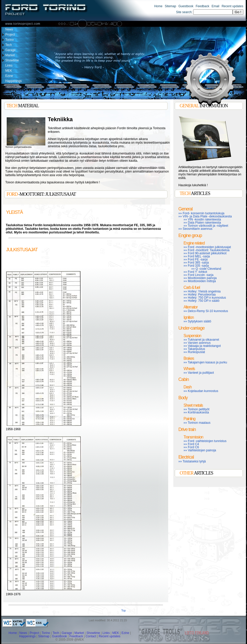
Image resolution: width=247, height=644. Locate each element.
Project (34, 633)
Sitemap (171, 6)
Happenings (27, 636)
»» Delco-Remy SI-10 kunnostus (206, 311)
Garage (67, 633)
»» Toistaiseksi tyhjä (192, 461)
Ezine (125, 633)
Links (106, 633)
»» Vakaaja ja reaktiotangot (202, 346)
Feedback (203, 6)
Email (215, 6)
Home (158, 6)
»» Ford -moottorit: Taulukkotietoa (207, 250)
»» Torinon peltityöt (197, 409)
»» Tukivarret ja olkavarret (201, 340)
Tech (56, 633)
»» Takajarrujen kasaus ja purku (205, 362)
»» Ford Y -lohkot (195, 272)
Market (79, 633)
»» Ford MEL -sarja (197, 256)
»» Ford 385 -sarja (196, 263)
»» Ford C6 (191, 447)
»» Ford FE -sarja (196, 259)
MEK (116, 633)
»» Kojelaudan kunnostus (201, 391)
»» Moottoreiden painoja (200, 278)
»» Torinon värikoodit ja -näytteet (206, 226)
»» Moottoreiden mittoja (200, 281)
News (23, 633)
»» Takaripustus (194, 349)
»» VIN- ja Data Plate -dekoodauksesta (205, 216)
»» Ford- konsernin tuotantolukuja (202, 213)
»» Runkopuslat (194, 352)
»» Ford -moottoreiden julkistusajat (207, 247)
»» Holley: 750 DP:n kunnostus (205, 298)
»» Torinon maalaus (197, 423)
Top (124, 610)
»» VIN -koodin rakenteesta (202, 219)
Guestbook (186, 6)
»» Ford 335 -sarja (196, 266)
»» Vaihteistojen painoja (200, 450)
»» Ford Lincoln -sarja (199, 275)
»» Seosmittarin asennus (195, 229)
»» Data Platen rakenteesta (202, 223)
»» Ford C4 (191, 444)
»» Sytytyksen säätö (197, 321)
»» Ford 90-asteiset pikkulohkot (205, 253)
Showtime (94, 633)
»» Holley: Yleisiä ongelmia (202, 291)
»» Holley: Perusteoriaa (200, 295)
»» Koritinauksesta (196, 412)
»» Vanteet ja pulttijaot (199, 373)
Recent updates (232, 6)
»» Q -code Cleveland (206, 269)
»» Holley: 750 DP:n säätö (202, 301)
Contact (91, 636)
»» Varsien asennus (197, 343)
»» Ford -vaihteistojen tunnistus (205, 441)
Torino (46, 633)
